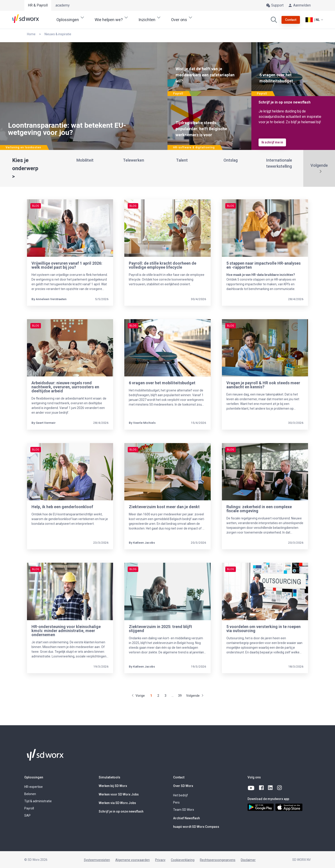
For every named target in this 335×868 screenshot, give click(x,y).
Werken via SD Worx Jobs (117, 803)
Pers (176, 802)
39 (180, 696)
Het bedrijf (181, 795)
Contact (179, 777)
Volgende (319, 165)
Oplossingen (34, 777)
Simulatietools (109, 777)
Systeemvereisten (97, 860)
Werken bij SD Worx (113, 786)
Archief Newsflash (186, 818)
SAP (27, 815)
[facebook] (262, 788)
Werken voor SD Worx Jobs (119, 794)
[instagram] (280, 788)
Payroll (29, 808)
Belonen (30, 794)
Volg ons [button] (254, 777)
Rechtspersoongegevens (218, 860)
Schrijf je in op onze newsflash (121, 811)
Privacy (160, 860)
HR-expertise (33, 787)
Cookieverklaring (183, 860)
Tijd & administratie (38, 801)
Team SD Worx (184, 810)
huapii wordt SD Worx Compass (196, 827)
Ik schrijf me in (272, 142)
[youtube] (251, 788)
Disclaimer (248, 860)
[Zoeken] (274, 20)
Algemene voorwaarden (133, 860)
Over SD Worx (183, 786)
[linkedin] (271, 788)
